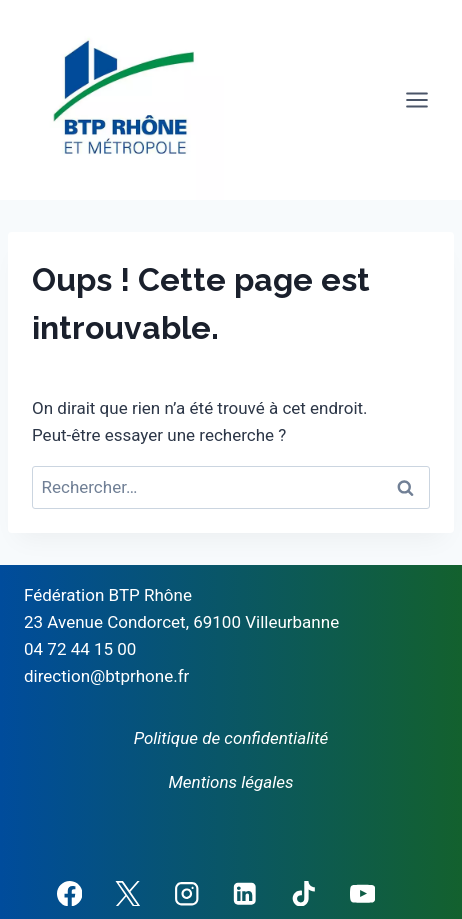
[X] (127, 893)
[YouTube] (362, 893)
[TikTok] (303, 893)
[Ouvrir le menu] (416, 99)
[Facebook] (69, 893)
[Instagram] (186, 893)
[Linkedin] (245, 893)
